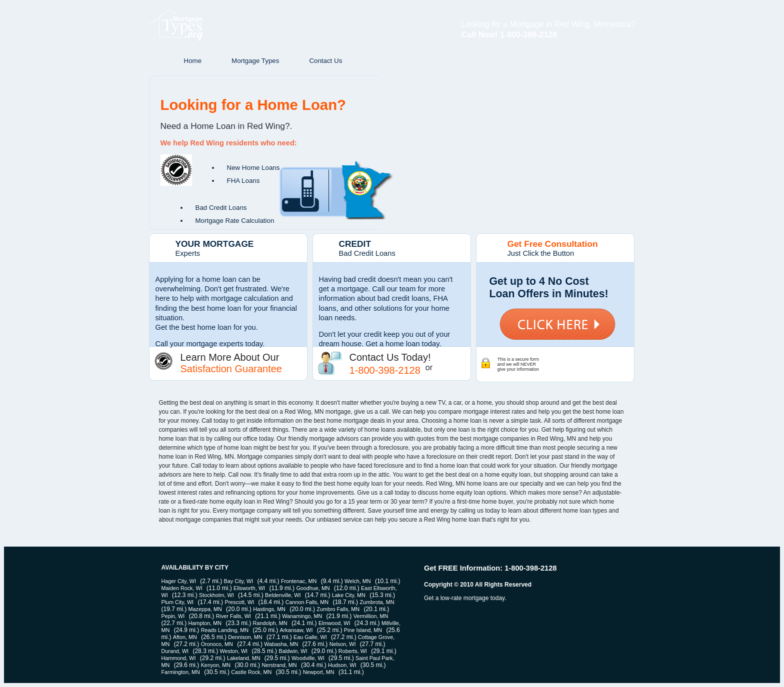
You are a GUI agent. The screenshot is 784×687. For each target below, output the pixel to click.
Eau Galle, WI (310, 637)
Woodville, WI (308, 658)
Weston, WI (233, 651)
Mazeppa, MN (205, 609)
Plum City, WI (178, 602)
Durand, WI (175, 651)
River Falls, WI (233, 616)
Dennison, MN (245, 637)
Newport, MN (319, 672)
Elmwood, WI (334, 623)
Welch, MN (358, 581)
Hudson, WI (342, 665)
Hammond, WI (179, 658)
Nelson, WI (343, 644)
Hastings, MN (269, 609)
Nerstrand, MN (279, 665)
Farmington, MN (181, 672)
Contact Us (325, 61)
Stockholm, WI (216, 595)
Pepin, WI (173, 616)
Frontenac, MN (299, 581)
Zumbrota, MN (377, 602)
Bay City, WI (239, 581)
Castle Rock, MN (251, 672)
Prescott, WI (239, 602)
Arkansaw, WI (296, 630)
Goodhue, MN (313, 588)
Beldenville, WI (283, 595)
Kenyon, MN (216, 665)
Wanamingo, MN (302, 616)
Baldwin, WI (293, 651)
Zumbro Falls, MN (338, 609)
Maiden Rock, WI (182, 588)
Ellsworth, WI (249, 588)
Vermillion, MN (371, 616)
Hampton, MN (205, 623)
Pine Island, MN (363, 630)
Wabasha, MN (281, 644)
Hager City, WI (179, 581)
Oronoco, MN (217, 644)
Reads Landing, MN (225, 630)
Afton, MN (185, 637)
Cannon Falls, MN (307, 602)
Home (193, 61)
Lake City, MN (349, 595)
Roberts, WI (353, 651)
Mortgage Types (255, 61)
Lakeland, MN (244, 658)
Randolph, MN (270, 623)
